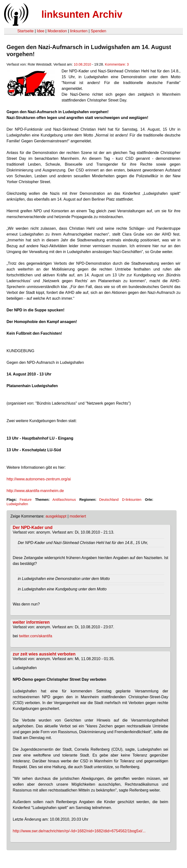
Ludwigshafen (17, 504)
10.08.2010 (82, 64)
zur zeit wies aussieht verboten (44, 654)
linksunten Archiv (82, 14)
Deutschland (109, 500)
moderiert (78, 516)
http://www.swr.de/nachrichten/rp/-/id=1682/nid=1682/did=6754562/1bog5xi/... (79, 831)
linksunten (79, 31)
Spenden (98, 31)
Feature (26, 500)
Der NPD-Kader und (33, 528)
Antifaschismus (64, 500)
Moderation (57, 31)
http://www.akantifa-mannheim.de (35, 491)
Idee (41, 31)
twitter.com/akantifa (35, 636)
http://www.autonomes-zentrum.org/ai (39, 479)
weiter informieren (31, 622)
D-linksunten (132, 500)
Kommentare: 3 (117, 64)
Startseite (25, 31)
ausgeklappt (56, 516)
